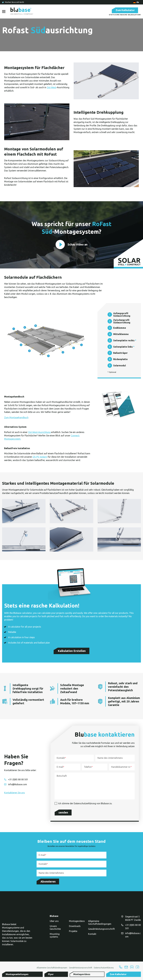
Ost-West (51, 88)
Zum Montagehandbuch (16, 418)
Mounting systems (55, 937)
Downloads (75, 928)
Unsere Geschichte (55, 929)
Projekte (73, 933)
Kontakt (92, 935)
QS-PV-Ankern (40, 458)
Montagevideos (77, 923)
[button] (39, 974)
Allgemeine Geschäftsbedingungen (100, 924)
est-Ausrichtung (43, 433)
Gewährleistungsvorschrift (101, 930)
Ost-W (31, 433)
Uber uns (54, 923)
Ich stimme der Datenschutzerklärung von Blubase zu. (85, 804)
